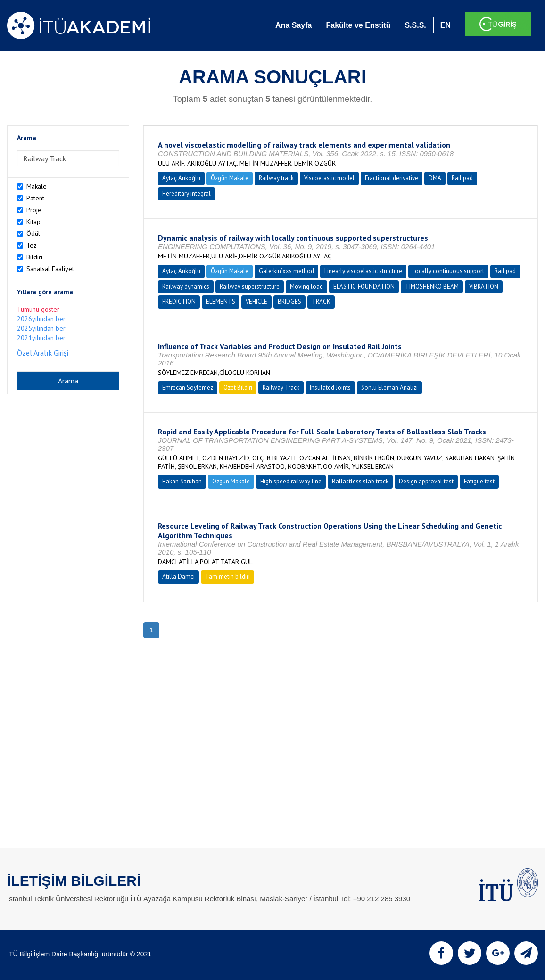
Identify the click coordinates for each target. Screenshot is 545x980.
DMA (435, 178)
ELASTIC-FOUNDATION (364, 287)
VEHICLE (256, 302)
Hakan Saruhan (182, 481)
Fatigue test (479, 481)
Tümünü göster (38, 309)
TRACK (321, 302)
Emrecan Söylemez (188, 387)
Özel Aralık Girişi (43, 353)
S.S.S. (415, 25)
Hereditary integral (186, 194)
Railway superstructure (250, 287)
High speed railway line (291, 481)
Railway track (276, 178)
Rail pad (462, 178)
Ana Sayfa (293, 25)
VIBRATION (484, 287)
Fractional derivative (392, 178)
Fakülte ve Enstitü (358, 25)
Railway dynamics (186, 287)
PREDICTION (179, 302)
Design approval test (426, 481)
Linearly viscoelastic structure (363, 271)
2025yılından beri (42, 328)
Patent (35, 198)
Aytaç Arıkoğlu (181, 178)
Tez (32, 245)
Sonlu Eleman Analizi (389, 387)
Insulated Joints (330, 387)
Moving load (306, 287)
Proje (34, 210)
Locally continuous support (448, 271)
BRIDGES (289, 302)
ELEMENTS (221, 302)
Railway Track (281, 387)
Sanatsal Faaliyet (50, 269)
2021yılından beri (42, 338)
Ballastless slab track (360, 481)
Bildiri (34, 257)
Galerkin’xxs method (286, 271)
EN (446, 25)
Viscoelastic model (329, 178)
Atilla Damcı (178, 577)
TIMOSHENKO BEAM (432, 287)
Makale (37, 186)
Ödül (33, 233)
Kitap (33, 222)
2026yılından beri (42, 319)
